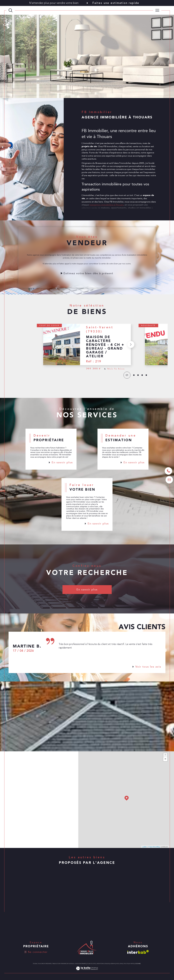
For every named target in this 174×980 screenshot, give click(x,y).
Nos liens (119, 964)
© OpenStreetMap (154, 847)
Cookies (138, 964)
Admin (113, 964)
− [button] (165, 759)
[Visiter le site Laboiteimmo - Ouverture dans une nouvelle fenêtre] (87, 972)
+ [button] (165, 755)
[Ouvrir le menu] (157, 10)
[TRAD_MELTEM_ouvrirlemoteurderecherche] (11, 10)
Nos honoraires (81, 964)
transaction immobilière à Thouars (107, 212)
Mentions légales (103, 964)
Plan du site (91, 964)
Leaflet (144, 847)
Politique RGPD (129, 964)
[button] (131, 351)
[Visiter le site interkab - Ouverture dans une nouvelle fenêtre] (138, 952)
